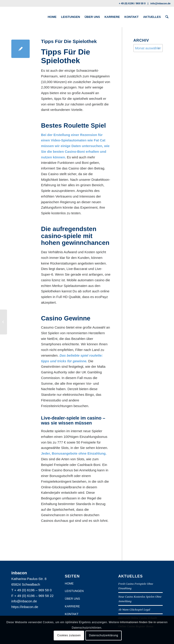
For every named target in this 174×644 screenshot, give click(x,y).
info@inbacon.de (161, 3)
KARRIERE (72, 606)
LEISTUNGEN (74, 591)
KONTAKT (72, 614)
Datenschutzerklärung (104, 635)
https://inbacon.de (25, 607)
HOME (69, 583)
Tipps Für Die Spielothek (69, 41)
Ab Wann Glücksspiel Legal (134, 610)
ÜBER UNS (72, 599)
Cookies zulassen (69, 635)
